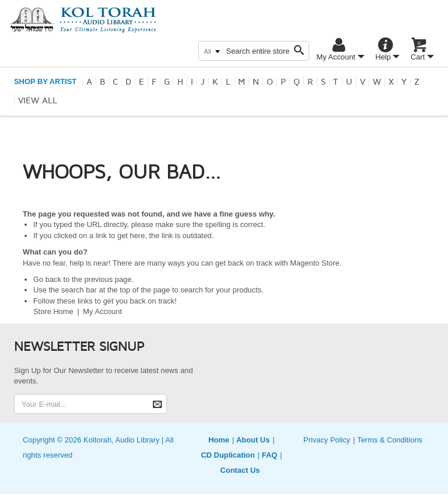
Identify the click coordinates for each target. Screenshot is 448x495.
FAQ (270, 455)
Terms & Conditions (390, 440)
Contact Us (240, 470)
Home (219, 440)
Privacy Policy (327, 440)
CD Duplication (228, 455)
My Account (102, 311)
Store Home (53, 311)
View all (38, 100)
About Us (253, 440)
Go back (47, 279)
